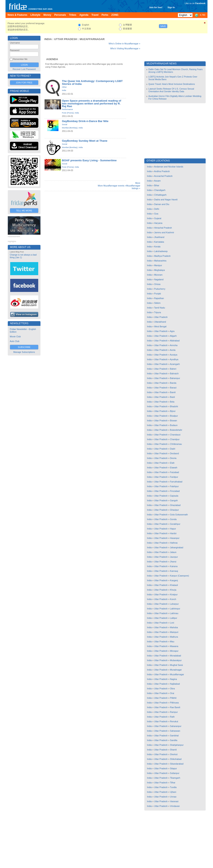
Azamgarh (175, 364)
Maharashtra (160, 261)
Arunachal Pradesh (163, 176)
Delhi (157, 209)
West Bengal (160, 326)
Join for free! (156, 7)
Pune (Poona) (68, 113)
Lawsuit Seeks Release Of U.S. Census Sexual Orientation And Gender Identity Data (171, 90)
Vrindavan (175, 806)
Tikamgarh (175, 778)
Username (15, 43)
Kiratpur (174, 594)
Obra (173, 689)
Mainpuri (174, 632)
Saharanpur (176, 726)
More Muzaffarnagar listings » (133, 186)
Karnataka (159, 242)
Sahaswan (175, 731)
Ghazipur (174, 510)
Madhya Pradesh (162, 256)
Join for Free (24, 83)
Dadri (173, 449)
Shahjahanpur (177, 745)
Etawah (174, 468)
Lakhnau (174, 613)
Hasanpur (175, 538)
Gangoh (174, 500)
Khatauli (174, 585)
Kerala (157, 247)
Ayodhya (174, 359)
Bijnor (173, 411)
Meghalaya (159, 270)
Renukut (174, 721)
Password (15, 50)
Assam (157, 181)
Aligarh (173, 336)
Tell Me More (24, 211)
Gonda (173, 519)
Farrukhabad (176, 482)
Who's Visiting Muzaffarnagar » (125, 48)
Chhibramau (176, 444)
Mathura (174, 637)
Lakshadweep (161, 251)
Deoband (174, 453)
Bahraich (174, 373)
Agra (172, 331)
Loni (172, 623)
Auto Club (15, 341)
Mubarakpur (176, 660)
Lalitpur (174, 618)
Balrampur (175, 378)
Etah (172, 463)
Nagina (174, 679)
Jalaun (173, 552)
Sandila (174, 740)
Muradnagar (176, 670)
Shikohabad (176, 759)
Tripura (158, 312)
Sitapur (174, 768)
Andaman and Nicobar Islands (169, 167)
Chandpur (175, 439)
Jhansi (173, 562)
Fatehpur (174, 486)
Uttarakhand (160, 322)
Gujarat (158, 218)
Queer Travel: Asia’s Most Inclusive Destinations (172, 84)
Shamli (173, 750)
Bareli (173, 392)
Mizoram (158, 275)
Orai (172, 693)
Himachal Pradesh (163, 228)
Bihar (157, 185)
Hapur (173, 529)
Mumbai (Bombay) (70, 128)
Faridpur (174, 477)
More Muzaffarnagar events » (112, 186)
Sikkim (157, 303)
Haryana (158, 223)
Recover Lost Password (24, 69)
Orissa (157, 284)
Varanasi (174, 801)
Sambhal (174, 736)
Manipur (158, 265)
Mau (172, 641)
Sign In (171, 7)
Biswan (174, 421)
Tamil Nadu (160, 308)
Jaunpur (174, 557)
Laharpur (174, 604)
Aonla (173, 350)
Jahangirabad (177, 547)
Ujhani (173, 792)
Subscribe (24, 347)
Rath (172, 717)
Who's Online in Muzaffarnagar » (124, 44)
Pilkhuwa (174, 703)
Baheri (173, 369)
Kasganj (174, 580)
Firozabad (175, 491)
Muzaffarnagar (92, 39)
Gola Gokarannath (179, 515)
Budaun (174, 425)
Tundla (173, 787)
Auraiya (174, 355)
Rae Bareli (175, 707)
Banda (173, 383)
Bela (172, 402)
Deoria (173, 458)
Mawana (174, 646)
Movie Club (15, 336)
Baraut (173, 388)
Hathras (174, 543)
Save (163, 26)
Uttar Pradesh (66, 39)
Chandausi (175, 435)
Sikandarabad (177, 764)
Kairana (174, 566)
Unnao (173, 797)
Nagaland (159, 279)
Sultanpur (175, 773)
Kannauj (174, 571)
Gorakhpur (175, 524)
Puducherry (160, 289)
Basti (173, 397)
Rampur (174, 712)
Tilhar (173, 783)
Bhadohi (174, 406)
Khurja (173, 590)
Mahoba (174, 627)
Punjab (158, 294)
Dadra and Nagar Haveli (166, 200)
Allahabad (175, 341)
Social (64, 124)
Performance (67, 109)
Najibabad (175, 684)
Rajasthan (159, 298)
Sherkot (174, 754)
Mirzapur (174, 651)
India (48, 39)
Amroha (174, 345)
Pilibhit (173, 698)
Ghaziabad (175, 505)
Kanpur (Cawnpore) (180, 576)
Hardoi (173, 533)
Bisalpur (174, 416)
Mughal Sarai (177, 665)
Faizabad (175, 472)
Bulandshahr (176, 430)
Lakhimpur (175, 609)
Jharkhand (159, 237)
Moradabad (176, 656)
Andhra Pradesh (162, 171)
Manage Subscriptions (24, 352)
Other (64, 87)
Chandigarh (160, 190)
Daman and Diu (162, 204)
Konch (173, 599)
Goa (156, 214)
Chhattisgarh (160, 195)
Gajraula (174, 496)
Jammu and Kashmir (164, 232)
